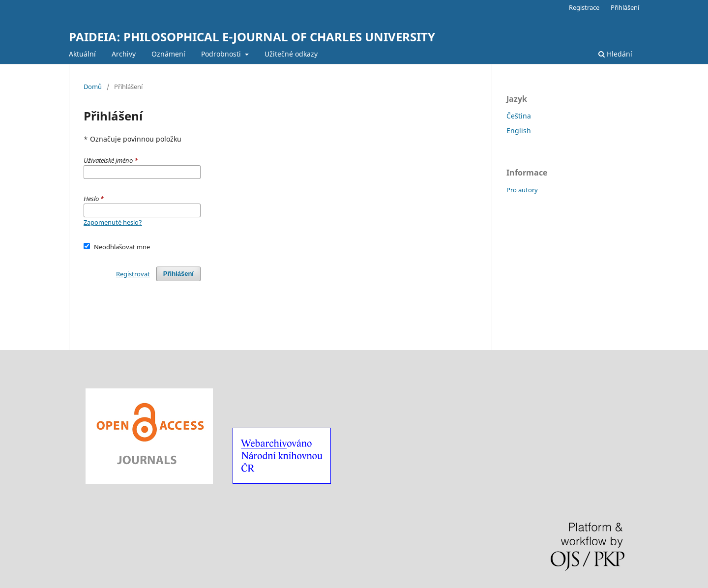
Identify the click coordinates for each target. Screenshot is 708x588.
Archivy (124, 54)
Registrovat (133, 274)
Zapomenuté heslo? (113, 222)
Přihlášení (625, 7)
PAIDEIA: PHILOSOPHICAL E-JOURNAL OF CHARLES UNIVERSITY (252, 37)
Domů (93, 87)
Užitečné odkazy (291, 54)
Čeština (519, 116)
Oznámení (168, 54)
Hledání (615, 54)
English (519, 131)
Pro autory (522, 190)
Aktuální (82, 54)
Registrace (584, 7)
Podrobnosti (222, 54)
